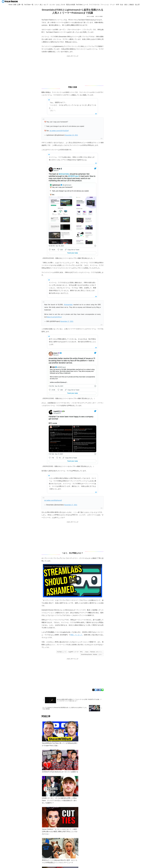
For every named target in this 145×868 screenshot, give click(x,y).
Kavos (87, 652)
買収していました (76, 635)
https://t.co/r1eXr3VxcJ (54, 317)
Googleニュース (42, 833)
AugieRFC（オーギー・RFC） (76, 652)
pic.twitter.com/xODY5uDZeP (59, 131)
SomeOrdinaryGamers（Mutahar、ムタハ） (92, 655)
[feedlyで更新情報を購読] (38, 849)
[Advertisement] (72, 70)
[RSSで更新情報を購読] (34, 852)
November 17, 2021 (67, 321)
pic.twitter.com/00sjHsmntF (53, 500)
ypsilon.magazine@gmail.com (29, 840)
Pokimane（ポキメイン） (96, 652)
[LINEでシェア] (102, 690)
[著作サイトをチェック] (30, 849)
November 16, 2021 (71, 135)
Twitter (26, 833)
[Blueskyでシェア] (96, 690)
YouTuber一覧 (27, 842)
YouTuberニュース (62, 652)
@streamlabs (68, 305)
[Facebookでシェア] (98, 690)
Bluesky (32, 833)
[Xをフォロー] (32, 849)
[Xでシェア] (93, 690)
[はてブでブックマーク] (100, 690)
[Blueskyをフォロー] (35, 849)
